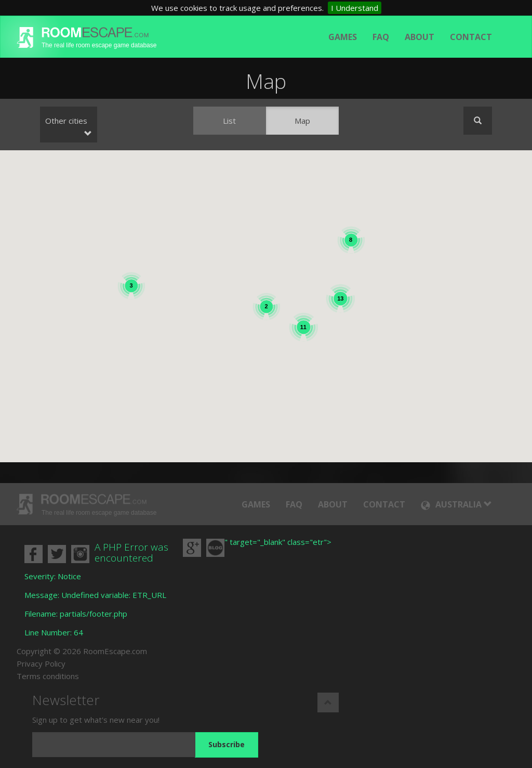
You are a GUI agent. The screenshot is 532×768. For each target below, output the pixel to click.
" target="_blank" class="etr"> (278, 542)
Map (302, 121)
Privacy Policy (41, 663)
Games (343, 37)
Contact (471, 37)
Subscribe (227, 744)
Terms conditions (48, 676)
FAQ (381, 37)
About (420, 37)
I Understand (355, 8)
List (229, 121)
